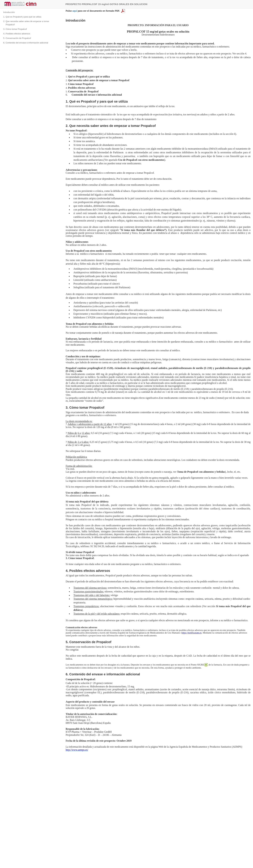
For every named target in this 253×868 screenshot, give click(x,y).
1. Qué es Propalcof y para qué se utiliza (22, 17)
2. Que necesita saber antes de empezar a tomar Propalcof (26, 23)
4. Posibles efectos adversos (17, 34)
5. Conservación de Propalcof (17, 38)
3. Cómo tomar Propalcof (15, 29)
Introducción (9, 12)
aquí (75, 11)
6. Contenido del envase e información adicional (26, 43)
